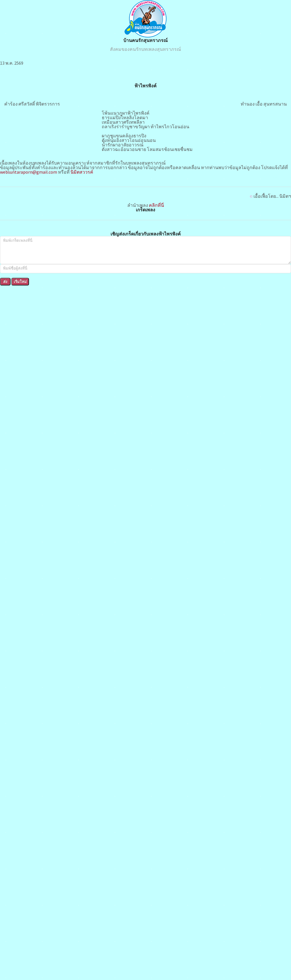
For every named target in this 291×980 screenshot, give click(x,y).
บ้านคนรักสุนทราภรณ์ (145, 40)
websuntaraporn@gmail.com (29, 172)
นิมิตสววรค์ (82, 172)
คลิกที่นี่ (156, 205)
